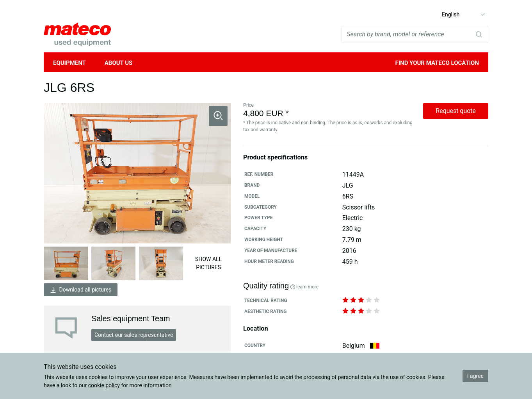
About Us (119, 63)
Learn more (307, 287)
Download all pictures (81, 290)
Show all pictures (208, 263)
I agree (475, 376)
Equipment (69, 63)
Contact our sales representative (134, 335)
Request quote (456, 111)
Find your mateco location (437, 63)
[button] (218, 116)
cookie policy (104, 385)
